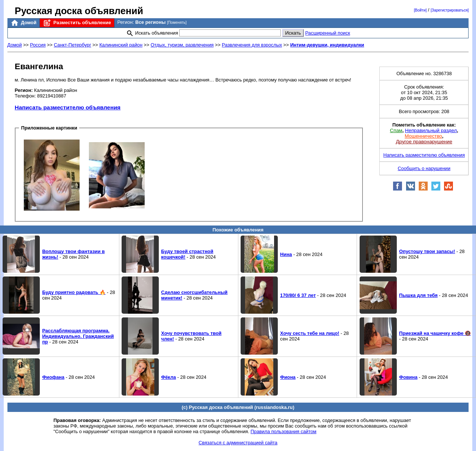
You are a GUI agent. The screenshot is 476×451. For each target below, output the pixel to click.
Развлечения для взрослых (252, 45)
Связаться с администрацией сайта (238, 443)
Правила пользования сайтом (284, 431)
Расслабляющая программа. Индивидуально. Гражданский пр (78, 336)
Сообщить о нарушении (424, 168)
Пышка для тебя (418, 295)
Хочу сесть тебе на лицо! (310, 333)
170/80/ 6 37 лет (298, 295)
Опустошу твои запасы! (427, 251)
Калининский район (121, 45)
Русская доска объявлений (79, 11)
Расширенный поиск (328, 33)
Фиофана (53, 377)
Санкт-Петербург (73, 45)
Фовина (408, 377)
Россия (38, 45)
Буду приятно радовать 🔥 (74, 292)
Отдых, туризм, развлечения (182, 45)
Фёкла (168, 377)
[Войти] (420, 10)
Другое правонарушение (424, 142)
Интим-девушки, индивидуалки (327, 45)
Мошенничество (423, 136)
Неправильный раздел (431, 130)
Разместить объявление (77, 23)
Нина (286, 254)
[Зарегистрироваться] (450, 10)
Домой (23, 23)
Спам (396, 130)
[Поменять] (177, 23)
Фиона (288, 377)
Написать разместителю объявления (68, 107)
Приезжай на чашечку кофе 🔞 (435, 333)
